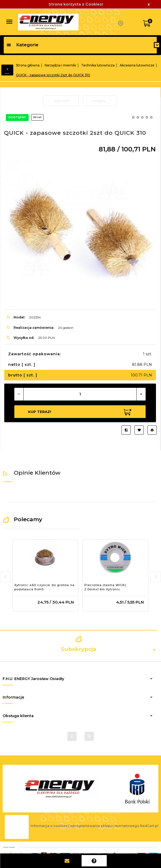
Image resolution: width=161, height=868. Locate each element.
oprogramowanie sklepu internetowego (105, 826)
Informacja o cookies (49, 826)
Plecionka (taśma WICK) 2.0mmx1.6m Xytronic (105, 587)
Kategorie (22, 45)
